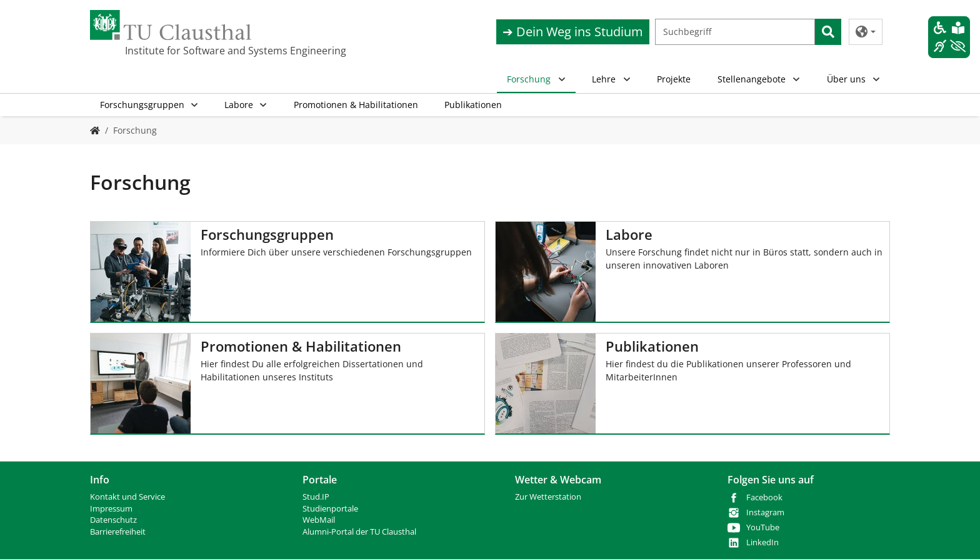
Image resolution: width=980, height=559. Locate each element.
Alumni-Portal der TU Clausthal (359, 532)
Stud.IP (316, 497)
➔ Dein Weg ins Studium (573, 32)
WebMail (319, 520)
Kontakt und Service (127, 497)
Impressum (111, 509)
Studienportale (330, 509)
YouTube (763, 527)
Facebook (764, 497)
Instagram (765, 512)
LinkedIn (762, 542)
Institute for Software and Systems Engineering (187, 51)
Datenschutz (113, 520)
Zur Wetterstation (548, 497)
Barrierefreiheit (118, 532)
